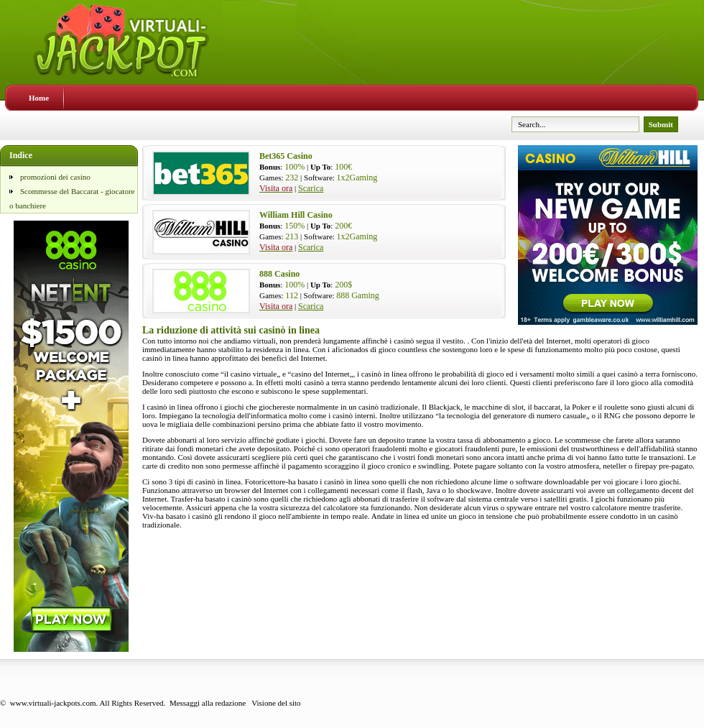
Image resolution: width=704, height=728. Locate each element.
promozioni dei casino (55, 177)
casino (241, 374)
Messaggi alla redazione (208, 703)
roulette (616, 407)
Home (39, 98)
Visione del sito (276, 703)
